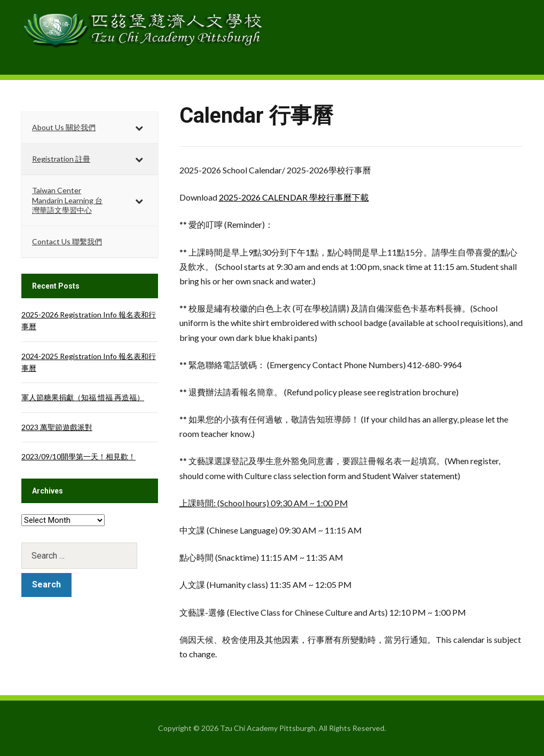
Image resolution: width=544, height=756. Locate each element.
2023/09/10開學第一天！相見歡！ (78, 456)
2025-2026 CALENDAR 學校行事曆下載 (294, 197)
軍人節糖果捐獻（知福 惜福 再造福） (83, 397)
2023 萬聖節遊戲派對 (57, 427)
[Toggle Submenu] (139, 128)
